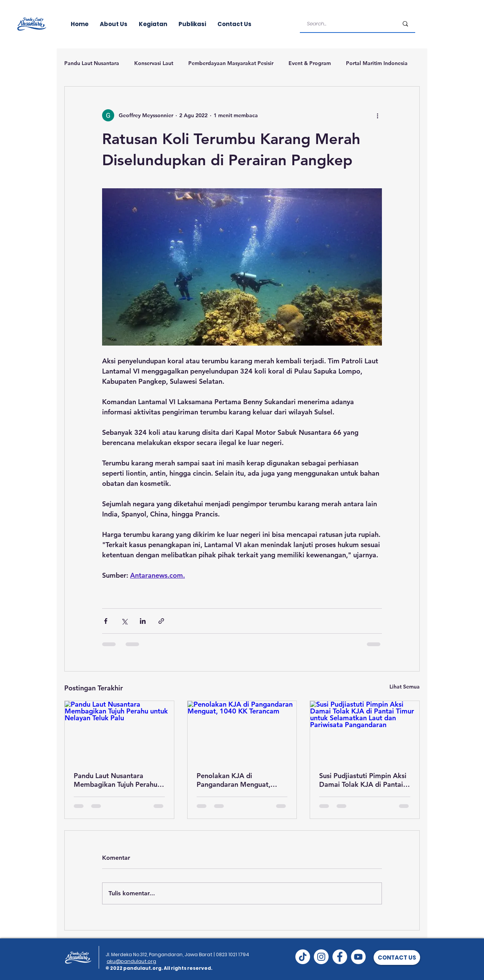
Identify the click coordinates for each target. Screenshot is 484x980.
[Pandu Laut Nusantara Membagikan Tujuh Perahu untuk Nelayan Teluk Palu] (119, 732)
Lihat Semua (405, 687)
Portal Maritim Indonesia (377, 63)
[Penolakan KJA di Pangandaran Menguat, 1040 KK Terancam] (242, 732)
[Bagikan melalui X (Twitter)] (124, 621)
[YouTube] (358, 957)
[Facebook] (340, 957)
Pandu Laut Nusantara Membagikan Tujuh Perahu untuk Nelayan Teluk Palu (116, 780)
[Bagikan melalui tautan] (161, 621)
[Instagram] (321, 957)
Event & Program (310, 63)
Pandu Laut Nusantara (92, 63)
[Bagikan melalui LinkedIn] (143, 621)
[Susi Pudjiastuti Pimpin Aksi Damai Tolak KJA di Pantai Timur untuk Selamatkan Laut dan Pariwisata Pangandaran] (365, 732)
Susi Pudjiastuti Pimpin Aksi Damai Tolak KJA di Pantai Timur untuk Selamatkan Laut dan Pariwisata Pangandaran (363, 780)
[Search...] (347, 24)
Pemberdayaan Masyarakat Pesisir (231, 63)
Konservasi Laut (154, 63)
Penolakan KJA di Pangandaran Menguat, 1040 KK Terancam (233, 780)
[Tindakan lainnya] (377, 115)
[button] (397, 958)
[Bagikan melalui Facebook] (106, 621)
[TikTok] (303, 957)
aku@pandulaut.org (131, 961)
